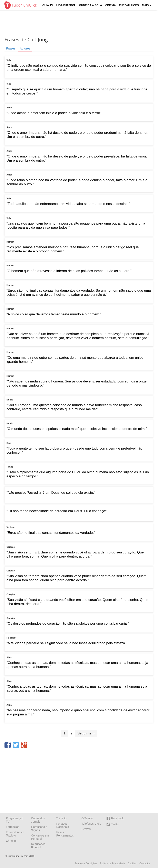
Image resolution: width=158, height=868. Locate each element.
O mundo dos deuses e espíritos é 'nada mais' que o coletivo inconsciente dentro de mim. (77, 429)
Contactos (145, 864)
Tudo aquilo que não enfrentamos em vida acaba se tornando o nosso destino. (68, 204)
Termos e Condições (86, 864)
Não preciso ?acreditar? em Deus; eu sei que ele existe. (51, 493)
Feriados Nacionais (63, 825)
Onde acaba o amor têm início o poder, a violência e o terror (54, 113)
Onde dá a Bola (90, 5)
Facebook (115, 818)
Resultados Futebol (38, 846)
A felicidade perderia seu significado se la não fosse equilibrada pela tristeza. (67, 643)
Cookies (132, 864)
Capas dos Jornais (38, 820)
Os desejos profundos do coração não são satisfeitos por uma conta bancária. (68, 623)
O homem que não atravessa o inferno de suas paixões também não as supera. (69, 271)
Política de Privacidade (112, 864)
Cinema (111, 5)
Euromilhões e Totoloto (15, 834)
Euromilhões (129, 5)
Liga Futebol (66, 5)
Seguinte (86, 733)
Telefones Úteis (91, 824)
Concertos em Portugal (40, 837)
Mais (147, 5)
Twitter (113, 824)
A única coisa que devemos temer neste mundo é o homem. (54, 314)
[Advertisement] (79, 779)
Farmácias (13, 827)
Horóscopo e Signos (39, 829)
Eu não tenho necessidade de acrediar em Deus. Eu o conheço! (57, 511)
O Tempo (87, 818)
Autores (25, 48)
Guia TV (48, 5)
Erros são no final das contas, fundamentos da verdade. (51, 533)
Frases (11, 48)
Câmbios (12, 841)
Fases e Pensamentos (65, 834)
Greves (86, 829)
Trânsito (61, 818)
